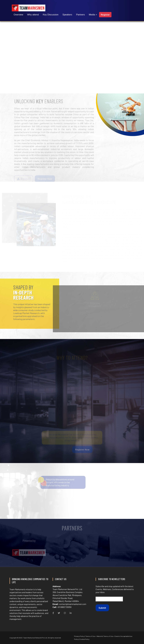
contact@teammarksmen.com (73, 604)
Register (105, 15)
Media (92, 15)
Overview (18, 15)
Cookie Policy (85, 639)
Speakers (67, 15)
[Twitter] (59, 613)
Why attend (33, 15)
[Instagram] (65, 613)
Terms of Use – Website (94, 636)
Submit (102, 608)
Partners (80, 15)
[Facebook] (53, 613)
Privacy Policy (79, 636)
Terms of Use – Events (112, 636)
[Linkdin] (71, 613)
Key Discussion (51, 15)
